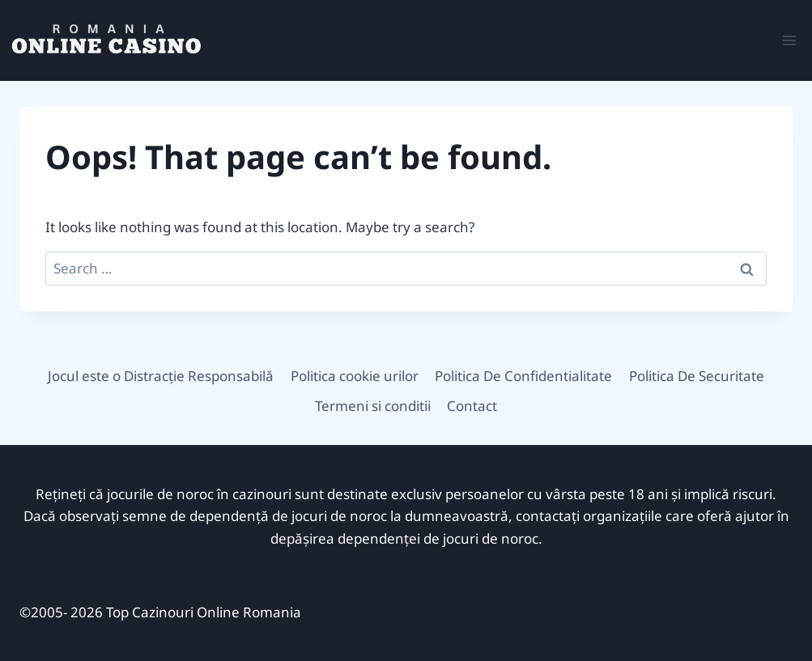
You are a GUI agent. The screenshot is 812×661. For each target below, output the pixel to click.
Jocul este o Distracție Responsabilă (161, 376)
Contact (472, 406)
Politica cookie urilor (355, 376)
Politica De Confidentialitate (523, 376)
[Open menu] (789, 40)
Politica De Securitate (697, 376)
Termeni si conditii (373, 406)
